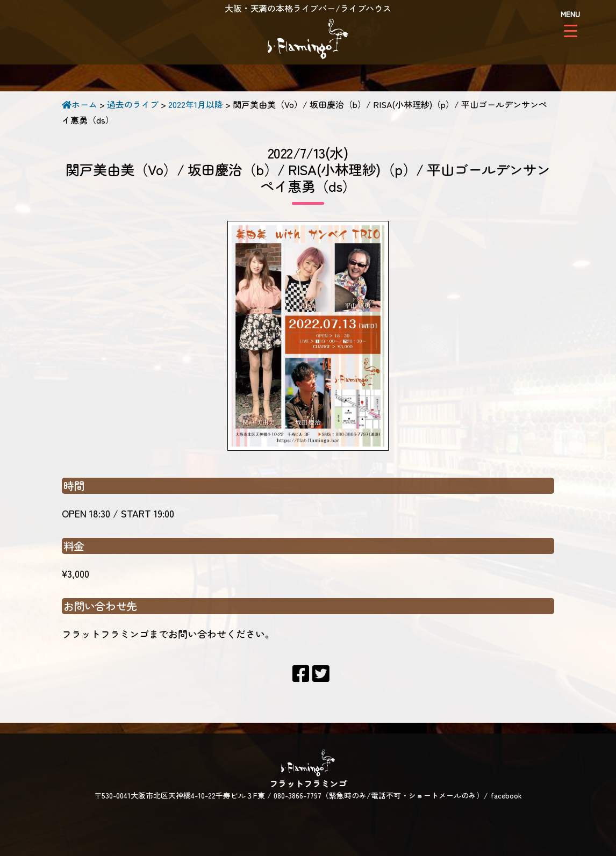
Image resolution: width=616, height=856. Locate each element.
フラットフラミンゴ (308, 40)
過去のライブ (133, 104)
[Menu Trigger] (571, 23)
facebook (506, 795)
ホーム (80, 104)
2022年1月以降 (196, 104)
